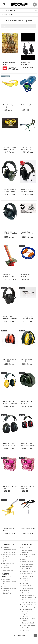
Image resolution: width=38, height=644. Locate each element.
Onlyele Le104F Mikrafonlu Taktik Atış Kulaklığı (10, 319)
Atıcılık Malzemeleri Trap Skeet (28, 613)
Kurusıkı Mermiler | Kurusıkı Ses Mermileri (29, 596)
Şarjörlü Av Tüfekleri (29, 555)
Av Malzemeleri (27, 574)
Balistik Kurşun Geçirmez (27, 551)
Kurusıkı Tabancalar (28, 600)
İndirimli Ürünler (27, 557)
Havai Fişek (26, 591)
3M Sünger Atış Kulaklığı (26, 275)
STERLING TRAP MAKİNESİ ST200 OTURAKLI (26, 149)
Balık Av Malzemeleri (29, 602)
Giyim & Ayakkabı (28, 564)
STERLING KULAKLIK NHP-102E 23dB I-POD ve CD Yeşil (10, 192)
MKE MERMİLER (27, 567)
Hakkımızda (7, 568)
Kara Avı (25, 559)
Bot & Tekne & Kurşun (29, 607)
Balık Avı (25, 583)
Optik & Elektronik (28, 569)
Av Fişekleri (26, 630)
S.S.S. (5, 586)
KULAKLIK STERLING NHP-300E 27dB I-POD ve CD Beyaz (28, 192)
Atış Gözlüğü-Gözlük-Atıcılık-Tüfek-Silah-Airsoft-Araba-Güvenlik (10, 150)
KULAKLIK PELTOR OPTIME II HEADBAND (10, 445)
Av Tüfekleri (26, 548)
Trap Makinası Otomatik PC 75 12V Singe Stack (9, 276)
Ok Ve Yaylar (26, 579)
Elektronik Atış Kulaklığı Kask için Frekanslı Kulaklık (26, 65)
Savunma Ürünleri (28, 623)
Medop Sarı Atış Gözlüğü (8, 106)
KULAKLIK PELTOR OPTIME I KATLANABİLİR (26, 361)
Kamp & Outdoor (27, 576)
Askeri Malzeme (27, 628)
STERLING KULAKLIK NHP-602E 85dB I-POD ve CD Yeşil (10, 234)
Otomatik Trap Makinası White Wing (27, 233)
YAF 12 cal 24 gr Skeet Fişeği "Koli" (28, 487)
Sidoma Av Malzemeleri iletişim (9, 549)
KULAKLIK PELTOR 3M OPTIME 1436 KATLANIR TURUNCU (10, 361)
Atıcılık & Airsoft (27, 562)
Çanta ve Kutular (28, 593)
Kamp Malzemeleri (28, 588)
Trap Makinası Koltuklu (28, 529)
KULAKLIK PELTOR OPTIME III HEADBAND (28, 445)
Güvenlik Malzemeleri (29, 625)
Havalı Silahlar (27, 581)
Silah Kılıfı (25, 616)
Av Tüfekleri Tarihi (9, 552)
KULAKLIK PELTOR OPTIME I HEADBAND (10, 402)
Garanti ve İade (8, 570)
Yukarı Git (35, 635)
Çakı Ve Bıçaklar (27, 609)
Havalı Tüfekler (27, 586)
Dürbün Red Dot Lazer (29, 605)
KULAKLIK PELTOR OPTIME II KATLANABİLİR (26, 403)
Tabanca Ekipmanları (29, 571)
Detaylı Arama (8, 593)
